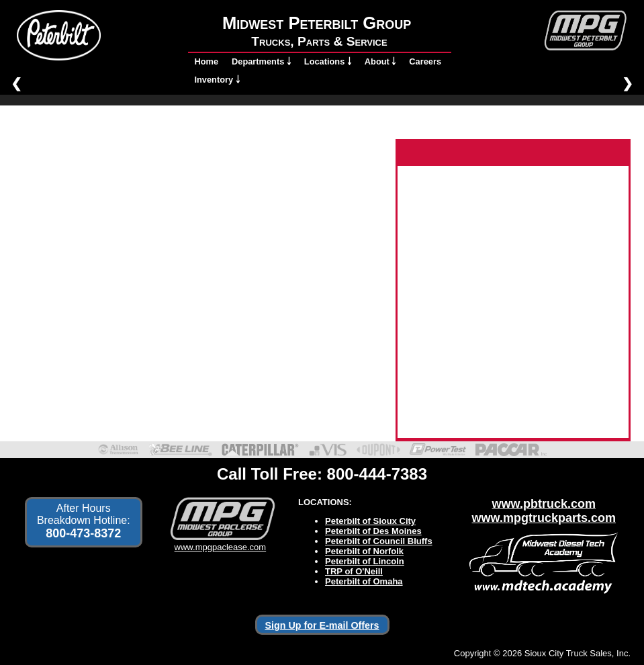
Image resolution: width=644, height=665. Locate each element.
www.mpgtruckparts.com (544, 518)
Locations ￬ (328, 61)
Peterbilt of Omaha (364, 581)
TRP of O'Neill (354, 571)
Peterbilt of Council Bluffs (379, 541)
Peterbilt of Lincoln (365, 561)
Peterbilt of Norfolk (364, 551)
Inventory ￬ (217, 80)
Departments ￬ (261, 61)
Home (207, 61)
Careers (425, 61)
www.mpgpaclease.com (220, 542)
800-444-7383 (377, 474)
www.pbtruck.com (544, 504)
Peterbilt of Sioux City (370, 521)
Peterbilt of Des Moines (373, 531)
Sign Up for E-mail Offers (322, 625)
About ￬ (380, 61)
